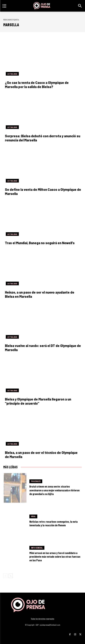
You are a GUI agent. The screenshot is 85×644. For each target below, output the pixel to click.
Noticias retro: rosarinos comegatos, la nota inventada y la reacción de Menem (53, 523)
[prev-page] (5, 576)
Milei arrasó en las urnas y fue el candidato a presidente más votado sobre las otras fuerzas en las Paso (55, 556)
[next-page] (11, 576)
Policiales (36, 481)
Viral (33, 516)
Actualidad (12, 74)
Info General (37, 548)
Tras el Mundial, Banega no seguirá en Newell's (40, 243)
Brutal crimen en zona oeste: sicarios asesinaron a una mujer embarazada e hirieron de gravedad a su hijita (54, 490)
